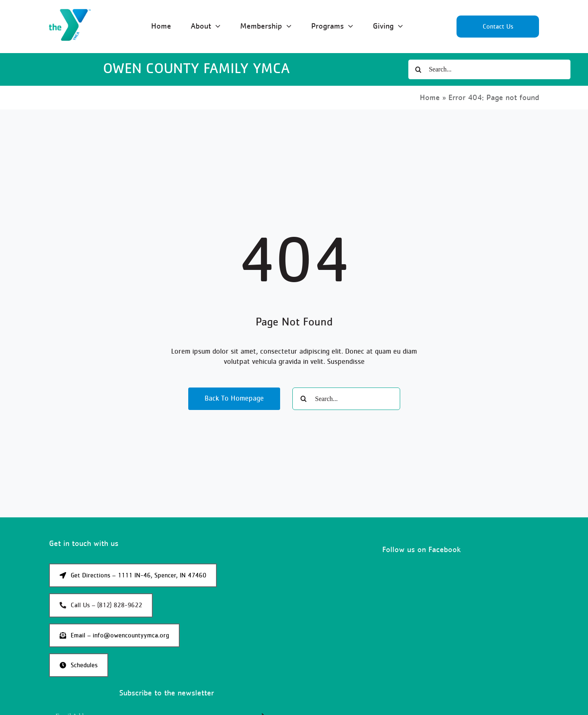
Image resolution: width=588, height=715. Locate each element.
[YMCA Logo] (70, 13)
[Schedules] (79, 665)
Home (430, 98)
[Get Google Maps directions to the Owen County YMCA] (133, 575)
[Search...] (489, 69)
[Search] (418, 69)
